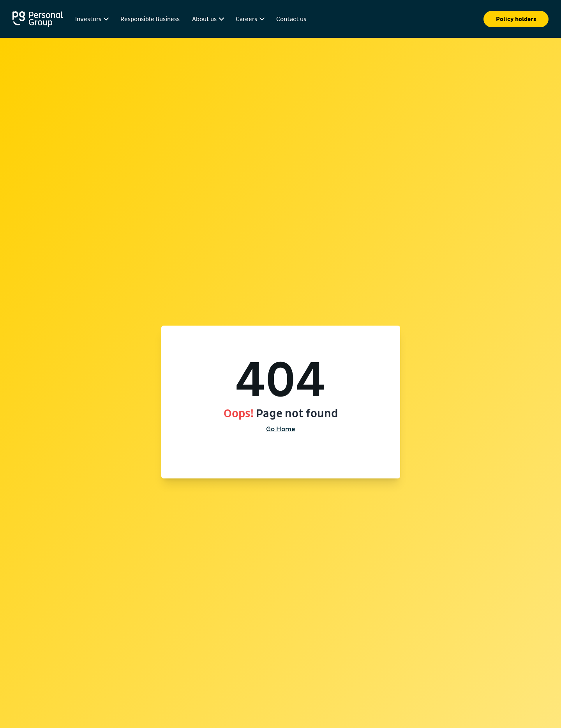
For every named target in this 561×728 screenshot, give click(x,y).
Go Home (281, 429)
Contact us (291, 19)
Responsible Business (150, 19)
